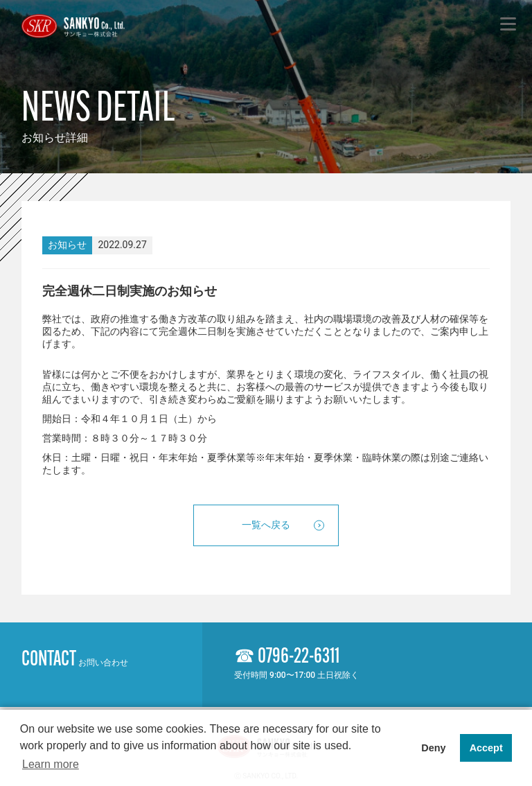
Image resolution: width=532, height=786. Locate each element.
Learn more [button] (51, 764)
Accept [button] (486, 748)
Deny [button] (433, 748)
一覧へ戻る (266, 525)
